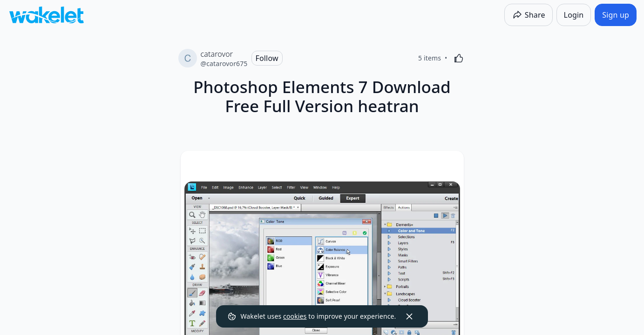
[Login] (574, 15)
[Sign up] (616, 15)
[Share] (529, 15)
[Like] (459, 58)
